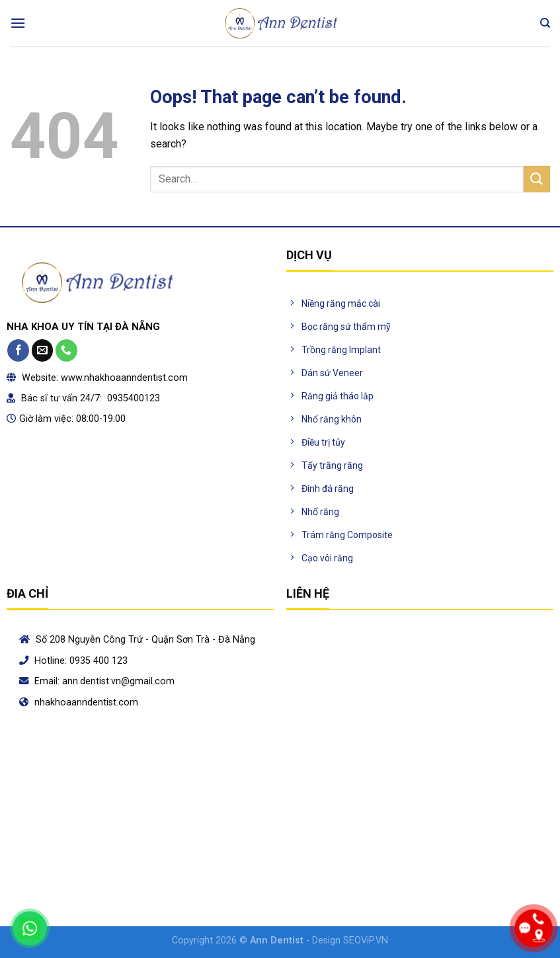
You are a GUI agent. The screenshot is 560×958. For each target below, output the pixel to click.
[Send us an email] (43, 350)
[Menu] (18, 23)
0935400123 (132, 398)
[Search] (545, 23)
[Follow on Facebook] (18, 350)
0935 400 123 (99, 661)
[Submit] (537, 179)
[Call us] (66, 350)
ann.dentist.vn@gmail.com (118, 681)
